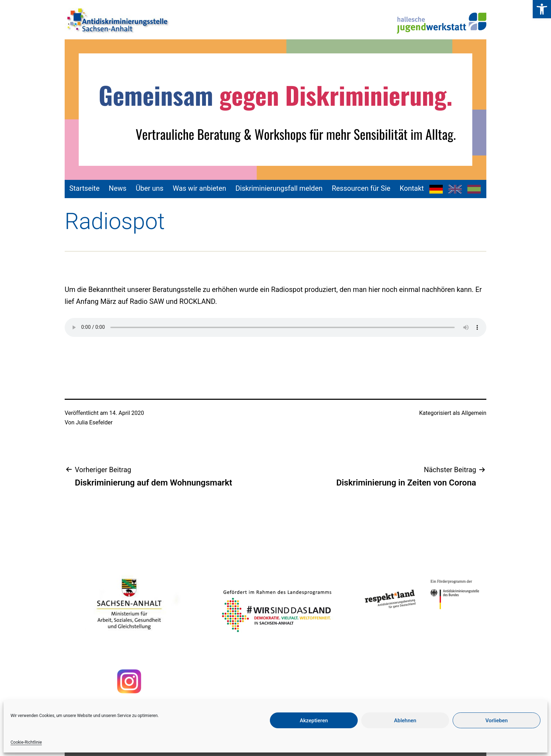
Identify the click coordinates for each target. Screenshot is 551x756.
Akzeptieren (314, 721)
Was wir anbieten (200, 188)
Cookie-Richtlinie (26, 742)
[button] (542, 9)
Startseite (84, 188)
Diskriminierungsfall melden (279, 188)
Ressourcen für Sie (361, 188)
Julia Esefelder (94, 422)
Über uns (150, 188)
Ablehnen (405, 721)
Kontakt (412, 188)
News (118, 188)
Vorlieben (497, 721)
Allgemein (474, 413)
